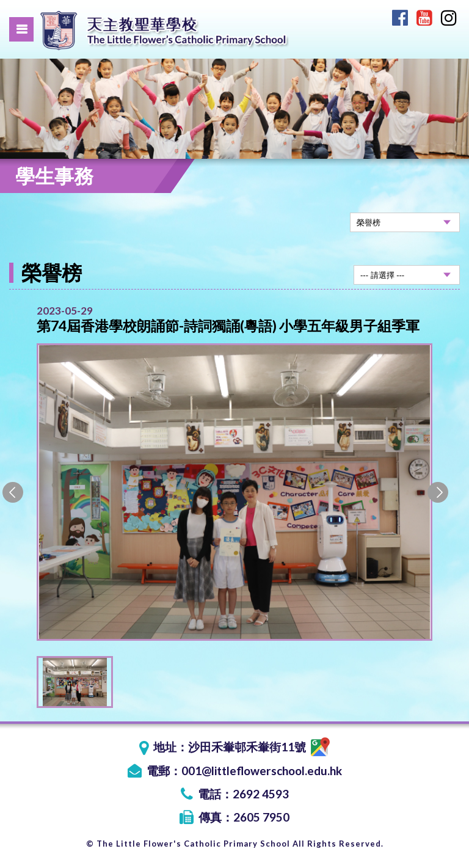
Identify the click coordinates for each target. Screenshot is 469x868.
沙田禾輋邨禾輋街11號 (259, 747)
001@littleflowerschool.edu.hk (262, 771)
